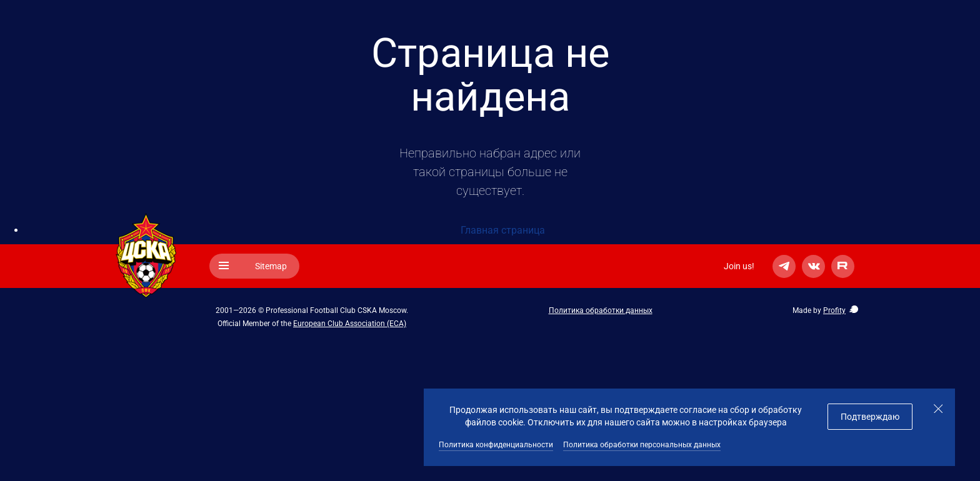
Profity (834, 310)
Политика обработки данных (601, 310)
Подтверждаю (870, 417)
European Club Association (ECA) (350, 324)
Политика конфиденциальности (496, 445)
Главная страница (503, 230)
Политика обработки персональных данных (642, 445)
